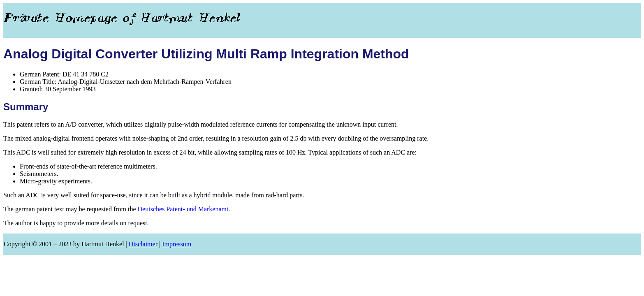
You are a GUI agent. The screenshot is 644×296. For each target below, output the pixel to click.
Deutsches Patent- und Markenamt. (184, 209)
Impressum (177, 244)
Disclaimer (143, 244)
